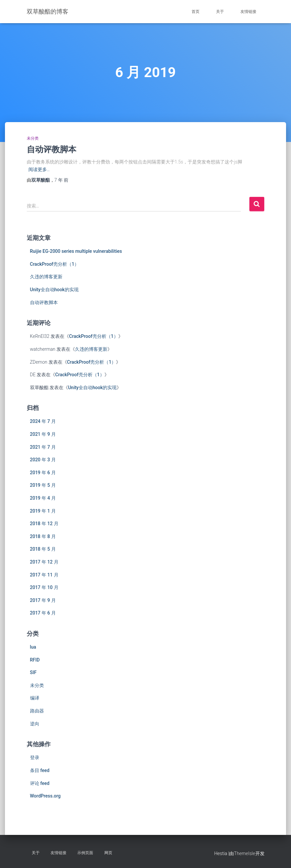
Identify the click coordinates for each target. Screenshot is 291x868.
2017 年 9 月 (43, 600)
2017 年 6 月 (43, 613)
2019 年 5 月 (43, 485)
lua (33, 647)
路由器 (37, 711)
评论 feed (40, 783)
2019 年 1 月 (43, 511)
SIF (33, 672)
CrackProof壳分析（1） (55, 264)
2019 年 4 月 (43, 498)
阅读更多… (39, 169)
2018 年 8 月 (43, 536)
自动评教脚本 (52, 149)
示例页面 (85, 853)
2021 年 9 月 (43, 434)
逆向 (35, 724)
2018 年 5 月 (43, 549)
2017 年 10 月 (44, 587)
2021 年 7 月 (43, 447)
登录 (35, 757)
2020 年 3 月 (43, 460)
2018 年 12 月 (44, 524)
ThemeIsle (244, 853)
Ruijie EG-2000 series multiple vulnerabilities (76, 251)
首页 (196, 12)
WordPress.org (45, 796)
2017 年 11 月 (44, 575)
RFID (35, 660)
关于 (220, 12)
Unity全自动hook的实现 (54, 290)
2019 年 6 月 (43, 473)
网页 (108, 853)
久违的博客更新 (46, 277)
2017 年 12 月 (44, 562)
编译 (35, 698)
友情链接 (248, 12)
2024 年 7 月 (43, 421)
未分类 (33, 138)
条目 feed (40, 770)
